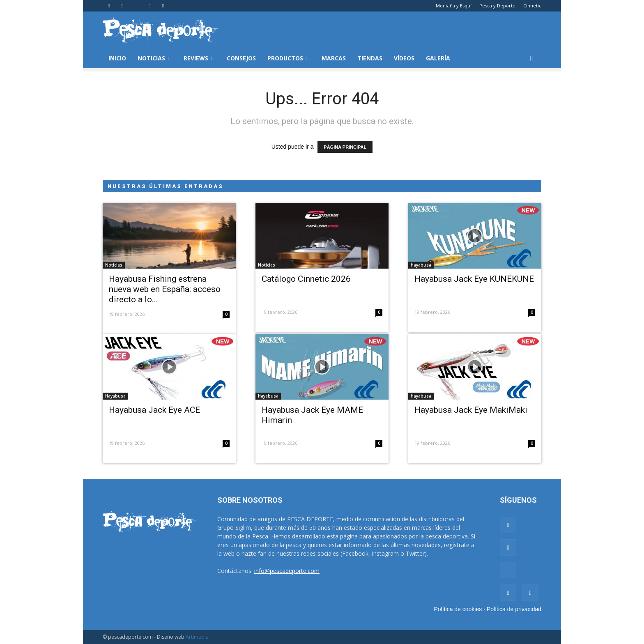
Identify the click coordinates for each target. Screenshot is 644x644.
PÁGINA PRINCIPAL (345, 147)
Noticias (153, 58)
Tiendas (370, 58)
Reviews (198, 58)
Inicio (117, 58)
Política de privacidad (514, 609)
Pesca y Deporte (497, 6)
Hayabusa (421, 265)
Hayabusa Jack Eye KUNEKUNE (474, 279)
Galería (438, 58)
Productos (287, 58)
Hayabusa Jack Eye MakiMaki (471, 410)
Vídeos (404, 58)
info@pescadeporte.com (287, 571)
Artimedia (197, 637)
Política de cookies (458, 609)
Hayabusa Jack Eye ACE (154, 410)
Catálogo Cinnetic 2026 (306, 279)
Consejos (241, 58)
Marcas (334, 58)
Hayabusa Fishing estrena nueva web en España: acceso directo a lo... (165, 289)
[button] (531, 58)
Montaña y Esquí (454, 6)
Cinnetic (532, 6)
